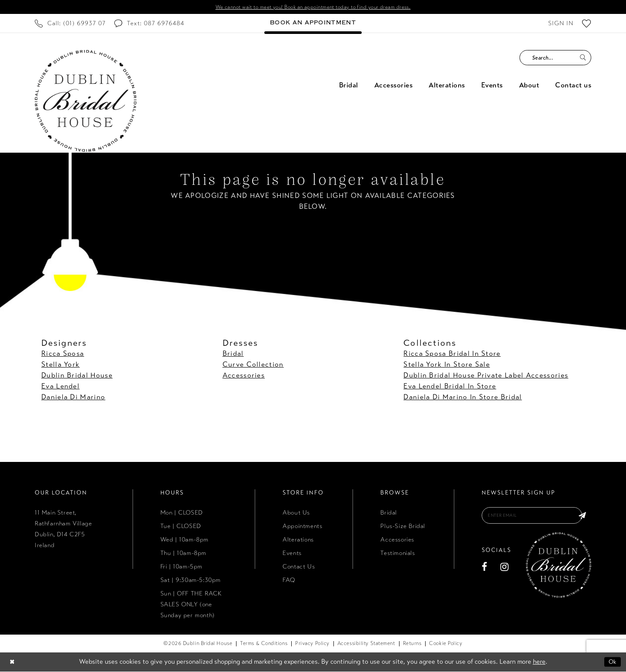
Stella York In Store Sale (447, 365)
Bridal (233, 354)
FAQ (289, 581)
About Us (296, 513)
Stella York (60, 365)
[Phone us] (70, 24)
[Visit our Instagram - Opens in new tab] (505, 569)
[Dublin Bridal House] (86, 102)
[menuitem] (70, 24)
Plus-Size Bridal (403, 527)
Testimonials (398, 554)
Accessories (244, 376)
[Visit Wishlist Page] (587, 24)
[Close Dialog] (13, 663)
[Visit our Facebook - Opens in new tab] (485, 569)
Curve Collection (253, 365)
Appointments (302, 527)
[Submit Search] (583, 59)
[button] (561, 24)
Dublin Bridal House (77, 376)
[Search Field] (555, 59)
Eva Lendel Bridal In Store (450, 387)
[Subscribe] (582, 517)
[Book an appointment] (313, 24)
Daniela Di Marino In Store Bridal (463, 398)
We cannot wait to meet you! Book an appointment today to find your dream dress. (313, 7)
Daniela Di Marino (73, 398)
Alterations (298, 540)
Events (292, 554)
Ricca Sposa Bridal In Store (452, 354)
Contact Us (299, 567)
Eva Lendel (60, 387)
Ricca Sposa (63, 354)
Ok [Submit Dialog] (612, 662)
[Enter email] (536, 517)
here (539, 662)
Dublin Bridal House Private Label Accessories (486, 376)
